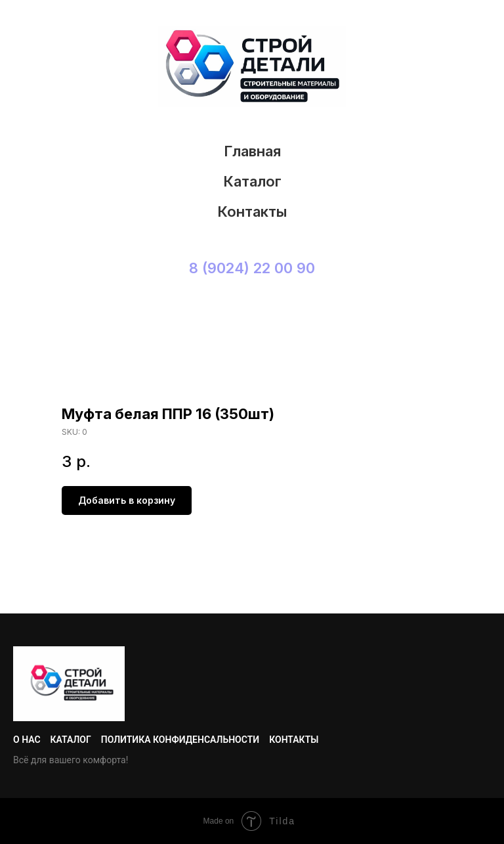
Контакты (252, 211)
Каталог (252, 181)
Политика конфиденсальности (180, 740)
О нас (27, 740)
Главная (252, 151)
